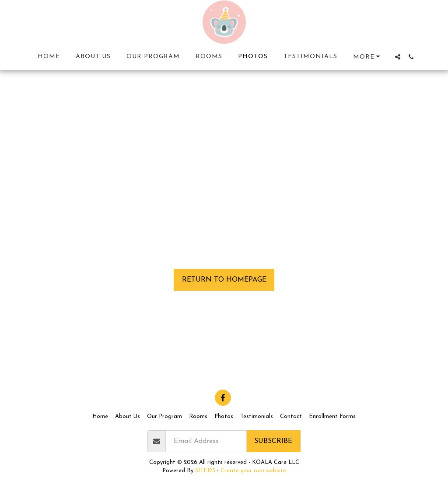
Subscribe (273, 441)
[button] (398, 57)
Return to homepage (224, 280)
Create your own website (253, 471)
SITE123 (205, 471)
